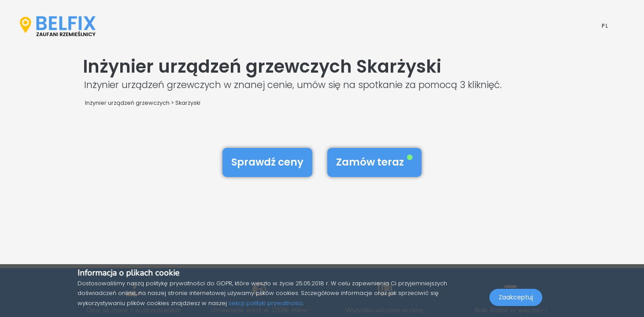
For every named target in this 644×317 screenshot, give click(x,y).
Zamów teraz (374, 162)
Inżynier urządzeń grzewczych (127, 103)
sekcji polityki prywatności (266, 303)
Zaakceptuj (516, 298)
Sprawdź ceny (267, 162)
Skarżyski (188, 103)
